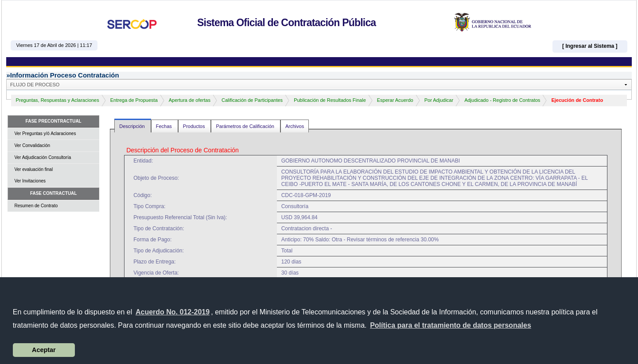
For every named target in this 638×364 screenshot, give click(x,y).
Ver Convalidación (32, 145)
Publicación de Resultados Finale (330, 100)
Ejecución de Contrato (577, 100)
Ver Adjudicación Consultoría (43, 157)
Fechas (165, 126)
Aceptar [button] (44, 350)
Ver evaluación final (33, 169)
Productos (195, 126)
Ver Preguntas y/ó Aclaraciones (45, 134)
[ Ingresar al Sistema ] (590, 46)
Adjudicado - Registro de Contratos (502, 100)
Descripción (133, 126)
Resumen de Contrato (36, 206)
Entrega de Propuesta (134, 100)
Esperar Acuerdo (395, 100)
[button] (451, 325)
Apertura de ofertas (190, 100)
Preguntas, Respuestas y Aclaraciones (57, 100)
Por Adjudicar (439, 100)
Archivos (295, 126)
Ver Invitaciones (30, 181)
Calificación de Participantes (252, 100)
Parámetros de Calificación (246, 126)
